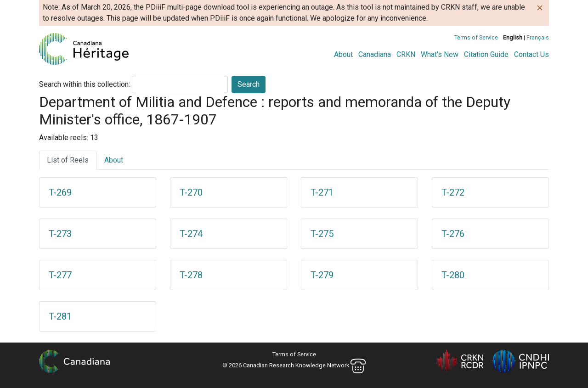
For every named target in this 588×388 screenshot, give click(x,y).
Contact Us (531, 54)
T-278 (191, 275)
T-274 (191, 234)
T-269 (60, 192)
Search (249, 84)
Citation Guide (486, 54)
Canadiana (375, 54)
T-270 (191, 192)
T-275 (322, 234)
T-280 (453, 275)
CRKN (406, 54)
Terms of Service (476, 37)
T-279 (322, 275)
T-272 (453, 192)
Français (538, 37)
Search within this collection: (85, 84)
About (343, 54)
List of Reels (68, 160)
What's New (440, 54)
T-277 (60, 275)
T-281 (60, 316)
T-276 (453, 234)
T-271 (322, 192)
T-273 (60, 234)
